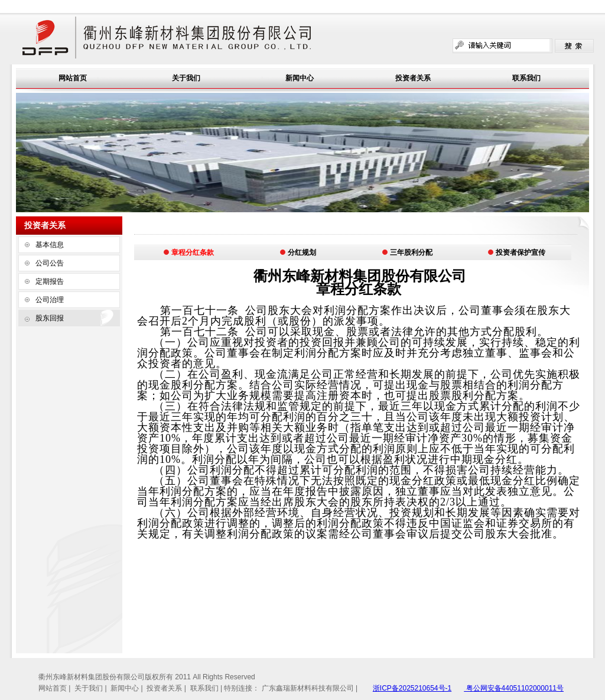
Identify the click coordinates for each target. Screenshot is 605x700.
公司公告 (50, 263)
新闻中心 (300, 78)
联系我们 (526, 78)
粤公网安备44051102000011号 (514, 688)
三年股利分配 (407, 252)
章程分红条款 (188, 252)
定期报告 (50, 281)
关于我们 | (92, 688)
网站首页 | (56, 688)
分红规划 (298, 252)
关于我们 (186, 78)
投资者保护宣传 (516, 252)
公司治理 (50, 300)
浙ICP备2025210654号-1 (412, 688)
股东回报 (50, 318)
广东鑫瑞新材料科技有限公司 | (309, 688)
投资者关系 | (167, 688)
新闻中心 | (128, 688)
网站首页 (73, 78)
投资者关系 (413, 78)
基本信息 (50, 245)
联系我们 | (207, 688)
